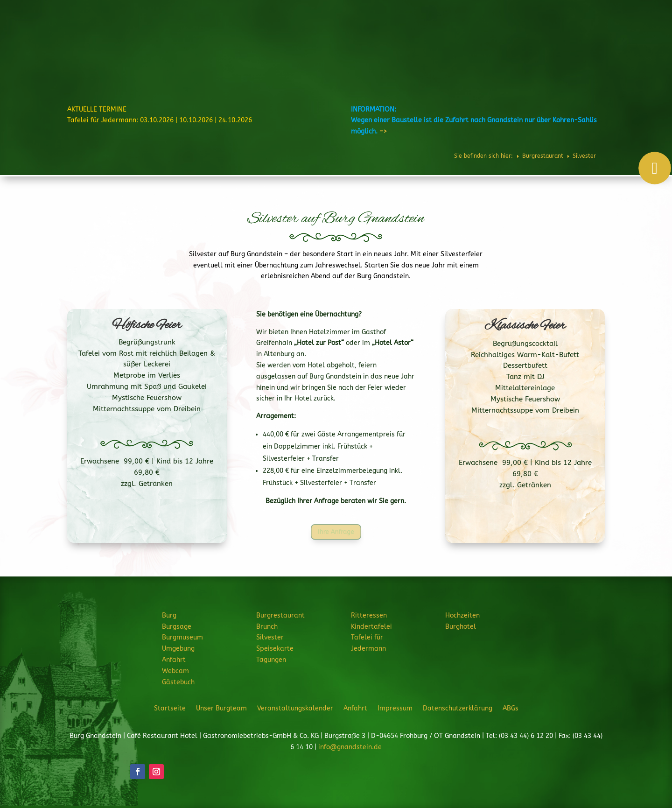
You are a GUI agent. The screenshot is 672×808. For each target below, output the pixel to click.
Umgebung (178, 649)
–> (383, 131)
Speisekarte (275, 649)
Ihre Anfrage (336, 532)
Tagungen (271, 660)
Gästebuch (178, 682)
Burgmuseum (182, 637)
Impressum (395, 708)
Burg (296, 35)
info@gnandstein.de (350, 747)
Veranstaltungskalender (295, 708)
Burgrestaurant (343, 35)
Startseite (170, 708)
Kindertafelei (371, 627)
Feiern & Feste (454, 35)
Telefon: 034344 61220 (624, 10)
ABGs (511, 708)
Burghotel (549, 35)
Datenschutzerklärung (458, 708)
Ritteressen (399, 35)
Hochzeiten (509, 35)
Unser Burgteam (221, 708)
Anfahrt (174, 660)
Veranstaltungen (597, 35)
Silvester (270, 637)
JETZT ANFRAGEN (596, 66)
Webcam (175, 671)
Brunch (267, 627)
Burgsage (177, 627)
